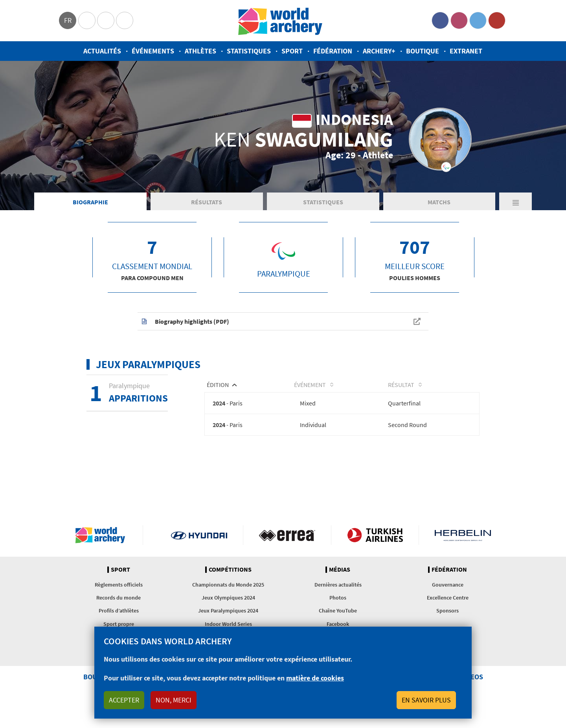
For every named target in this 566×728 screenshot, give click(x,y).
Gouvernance (448, 585)
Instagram (459, 20)
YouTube (497, 20)
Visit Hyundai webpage (199, 535)
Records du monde (119, 598)
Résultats (207, 202)
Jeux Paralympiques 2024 (228, 611)
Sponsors (447, 611)
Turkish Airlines (375, 535)
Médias (340, 570)
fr (68, 20)
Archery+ (379, 51)
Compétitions (230, 570)
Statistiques (249, 51)
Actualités (102, 51)
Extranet (466, 51)
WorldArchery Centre (125, 20)
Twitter (478, 20)
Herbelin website (463, 535)
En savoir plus (426, 700)
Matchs (439, 202)
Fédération (333, 51)
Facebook (440, 20)
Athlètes (200, 51)
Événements (153, 51)
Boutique (423, 51)
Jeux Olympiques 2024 (228, 598)
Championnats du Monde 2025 (228, 585)
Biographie (90, 202)
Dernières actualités (338, 585)
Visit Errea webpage (287, 535)
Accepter (124, 700)
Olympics (87, 20)
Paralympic (106, 20)
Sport (292, 51)
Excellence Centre (448, 598)
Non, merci (174, 700)
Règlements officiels (119, 585)
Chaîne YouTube (338, 611)
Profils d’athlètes (119, 611)
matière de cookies (315, 678)
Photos (338, 598)
